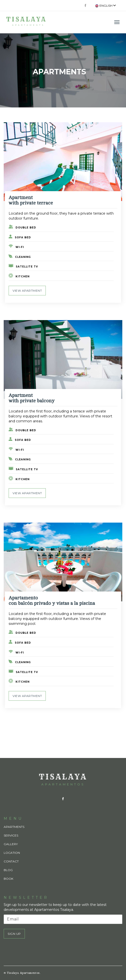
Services (11, 835)
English (105, 6)
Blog (8, 870)
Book (8, 879)
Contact (11, 861)
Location (12, 853)
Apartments (14, 827)
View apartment (27, 291)
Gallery (11, 844)
